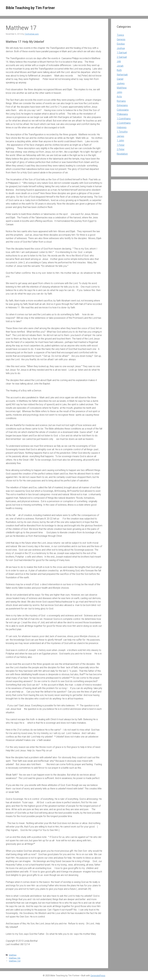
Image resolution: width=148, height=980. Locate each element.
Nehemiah (122, 75)
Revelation (122, 154)
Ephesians (122, 105)
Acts (119, 96)
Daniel (120, 79)
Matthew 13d (15, 961)
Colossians (123, 110)
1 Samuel (122, 52)
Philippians (122, 114)
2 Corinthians (124, 123)
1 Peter (121, 145)
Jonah (120, 66)
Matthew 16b (15, 958)
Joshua (121, 48)
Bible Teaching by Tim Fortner (30, 8)
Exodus (121, 44)
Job (119, 61)
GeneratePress (98, 976)
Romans (121, 101)
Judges (121, 83)
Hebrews (122, 127)
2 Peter (121, 149)
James (120, 136)
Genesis (121, 39)
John (119, 92)
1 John (120, 140)
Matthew (13, 955)
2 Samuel (122, 57)
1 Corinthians (124, 119)
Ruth (119, 70)
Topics (120, 35)
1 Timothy (122, 132)
